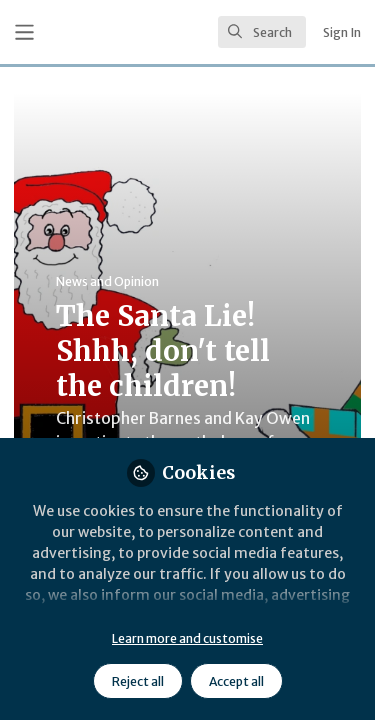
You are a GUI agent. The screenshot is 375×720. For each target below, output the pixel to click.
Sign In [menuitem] (342, 32)
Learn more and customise (187, 638)
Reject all (138, 681)
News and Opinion (107, 281)
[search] (262, 32)
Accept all (236, 681)
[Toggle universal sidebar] (24, 32)
